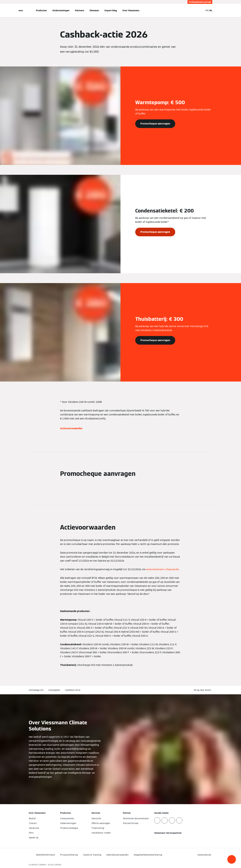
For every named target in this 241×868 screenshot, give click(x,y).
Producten (41, 10)
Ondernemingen (61, 10)
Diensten (94, 10)
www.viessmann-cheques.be (162, 569)
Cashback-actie (73, 690)
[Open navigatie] (21, 10)
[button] (232, 859)
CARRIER (58, 865)
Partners (80, 10)
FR (207, 10)
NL (211, 10)
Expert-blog (111, 10)
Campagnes (54, 690)
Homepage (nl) (36, 690)
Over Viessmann (131, 10)
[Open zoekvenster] (200, 10)
